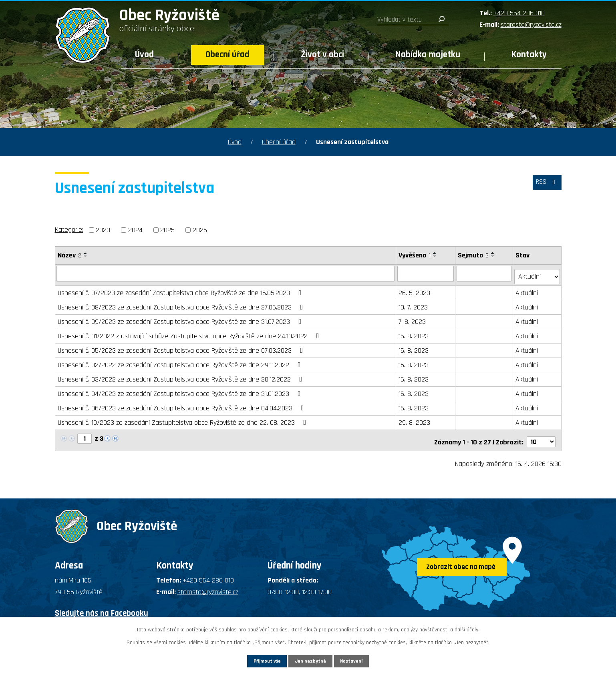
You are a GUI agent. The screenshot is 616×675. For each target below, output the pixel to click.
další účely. (467, 628)
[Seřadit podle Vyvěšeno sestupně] (435, 256)
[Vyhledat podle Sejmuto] (484, 273)
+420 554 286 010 (519, 13)
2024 (135, 230)
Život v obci (322, 55)
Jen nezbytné (311, 660)
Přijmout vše (255, 660)
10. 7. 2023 (414, 304)
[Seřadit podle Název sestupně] (86, 256)
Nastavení (364, 660)
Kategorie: (69, 230)
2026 (200, 230)
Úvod (144, 55)
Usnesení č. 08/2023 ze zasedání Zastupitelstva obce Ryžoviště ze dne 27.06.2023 (182, 304)
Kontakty (529, 55)
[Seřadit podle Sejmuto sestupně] (493, 256)
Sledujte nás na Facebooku (102, 607)
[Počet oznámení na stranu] (541, 436)
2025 (167, 230)
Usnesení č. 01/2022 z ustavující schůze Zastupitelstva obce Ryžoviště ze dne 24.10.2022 (190, 333)
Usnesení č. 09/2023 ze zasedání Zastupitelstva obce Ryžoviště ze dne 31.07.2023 (181, 318)
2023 (103, 230)
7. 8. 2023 (413, 318)
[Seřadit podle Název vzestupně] (86, 253)
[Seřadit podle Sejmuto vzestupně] (493, 253)
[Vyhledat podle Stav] (537, 273)
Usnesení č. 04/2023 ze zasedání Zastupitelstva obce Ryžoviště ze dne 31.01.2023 (181, 391)
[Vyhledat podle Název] (226, 273)
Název (69, 255)
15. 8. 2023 (414, 333)
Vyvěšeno (415, 255)
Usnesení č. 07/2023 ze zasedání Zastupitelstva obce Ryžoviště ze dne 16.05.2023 (181, 290)
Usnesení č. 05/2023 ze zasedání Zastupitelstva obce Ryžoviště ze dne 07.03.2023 (182, 347)
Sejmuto (474, 255)
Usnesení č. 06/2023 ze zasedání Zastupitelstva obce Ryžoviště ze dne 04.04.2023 (182, 405)
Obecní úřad (227, 55)
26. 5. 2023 (415, 290)
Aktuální (527, 290)
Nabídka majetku (428, 55)
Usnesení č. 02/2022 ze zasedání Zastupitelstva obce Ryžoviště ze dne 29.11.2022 (181, 362)
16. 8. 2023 (414, 362)
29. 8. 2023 (415, 419)
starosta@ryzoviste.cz (531, 25)
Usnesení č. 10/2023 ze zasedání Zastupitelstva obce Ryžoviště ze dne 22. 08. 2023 (184, 419)
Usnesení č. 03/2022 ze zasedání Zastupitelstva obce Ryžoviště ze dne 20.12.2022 (182, 376)
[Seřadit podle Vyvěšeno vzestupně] (435, 253)
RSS (545, 186)
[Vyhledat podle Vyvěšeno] (426, 273)
